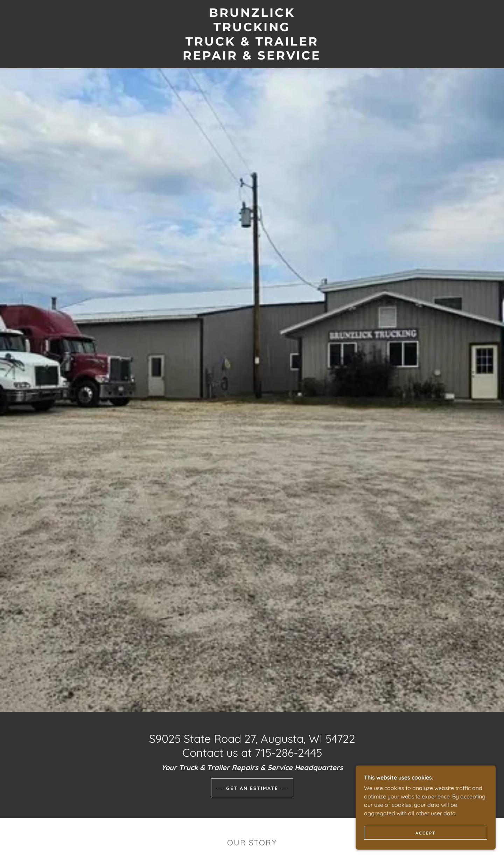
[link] (252, 57)
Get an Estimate (252, 788)
